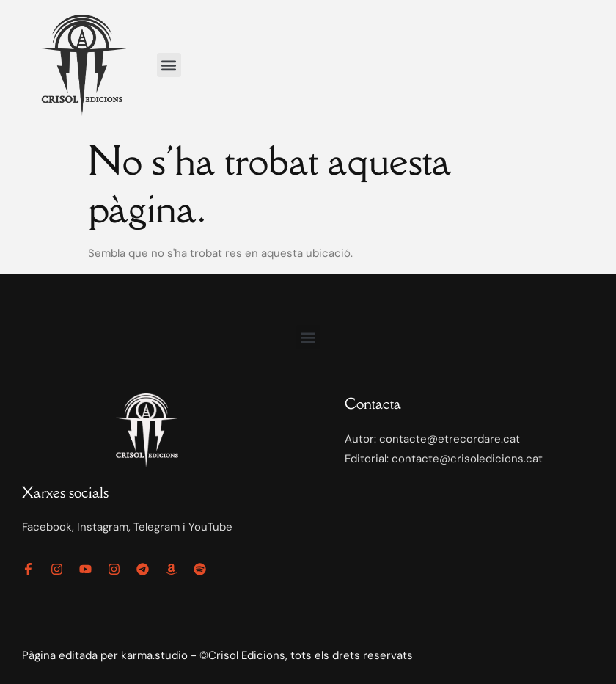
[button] (169, 65)
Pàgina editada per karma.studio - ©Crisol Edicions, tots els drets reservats (217, 655)
